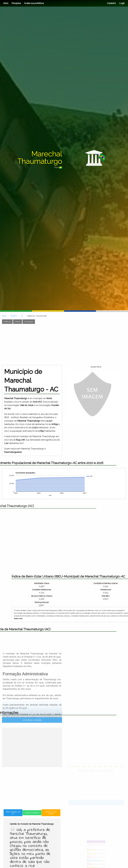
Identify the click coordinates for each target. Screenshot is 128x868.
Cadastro (111, 3)
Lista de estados (32, 841)
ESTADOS (14, 316)
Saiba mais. (99, 619)
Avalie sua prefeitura (34, 3)
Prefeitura (7, 322)
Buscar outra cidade (42, 841)
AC (22, 316)
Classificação (29, 322)
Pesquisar (16, 3)
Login (122, 3)
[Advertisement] (50, 344)
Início (6, 3)
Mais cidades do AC (22, 841)
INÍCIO (4, 316)
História (18, 322)
